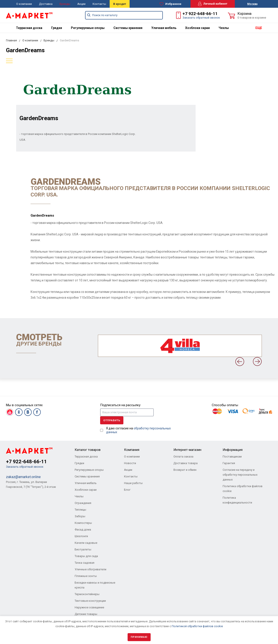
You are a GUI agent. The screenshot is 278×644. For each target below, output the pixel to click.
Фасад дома (83, 530)
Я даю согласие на (138, 430)
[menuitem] (29, 28)
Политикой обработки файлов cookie (197, 626)
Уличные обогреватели (90, 569)
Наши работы (133, 483)
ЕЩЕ (259, 28)
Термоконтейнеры (87, 594)
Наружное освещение (89, 607)
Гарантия (229, 463)
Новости (130, 463)
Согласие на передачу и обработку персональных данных (240, 475)
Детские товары (86, 614)
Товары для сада (86, 556)
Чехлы (224, 28)
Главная (11, 40)
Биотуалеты (83, 549)
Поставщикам (232, 457)
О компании (24, 4)
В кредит (120, 4)
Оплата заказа (183, 457)
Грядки (57, 28)
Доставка (46, 4)
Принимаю (139, 637)
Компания (132, 450)
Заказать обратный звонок (201, 18)
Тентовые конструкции (90, 601)
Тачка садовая (85, 563)
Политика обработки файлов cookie (243, 489)
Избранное (170, 4)
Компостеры (83, 523)
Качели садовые (86, 543)
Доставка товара (186, 463)
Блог (127, 490)
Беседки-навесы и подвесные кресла (95, 585)
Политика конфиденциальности (237, 500)
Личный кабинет (213, 4)
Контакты (99, 4)
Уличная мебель (164, 28)
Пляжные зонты (86, 576)
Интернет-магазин (187, 450)
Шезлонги (81, 536)
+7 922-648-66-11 (200, 14)
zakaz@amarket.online (23, 477)
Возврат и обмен (185, 470)
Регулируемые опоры (88, 28)
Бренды (65, 4)
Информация (233, 450)
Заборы (80, 516)
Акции (81, 4)
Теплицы (80, 510)
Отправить (112, 420)
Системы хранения (128, 28)
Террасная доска (29, 28)
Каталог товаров (88, 450)
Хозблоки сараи (197, 28)
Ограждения (83, 503)
